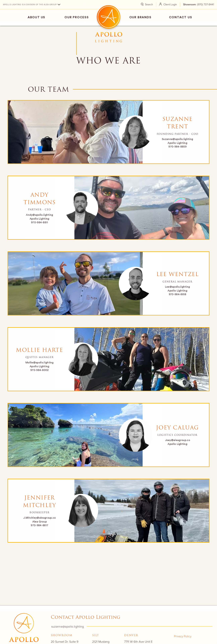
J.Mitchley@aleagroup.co (40, 518)
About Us (36, 17)
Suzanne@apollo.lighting (177, 139)
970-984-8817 (39, 525)
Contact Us (181, 17)
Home (109, 17)
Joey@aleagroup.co (177, 440)
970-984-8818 (177, 294)
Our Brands (140, 17)
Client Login (167, 4)
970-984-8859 (177, 147)
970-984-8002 (39, 370)
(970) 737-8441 (206, 4)
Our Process (77, 17)
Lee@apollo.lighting (178, 287)
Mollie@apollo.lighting (39, 363)
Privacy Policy (182, 636)
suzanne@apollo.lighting (67, 626)
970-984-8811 (39, 222)
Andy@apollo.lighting (39, 215)
